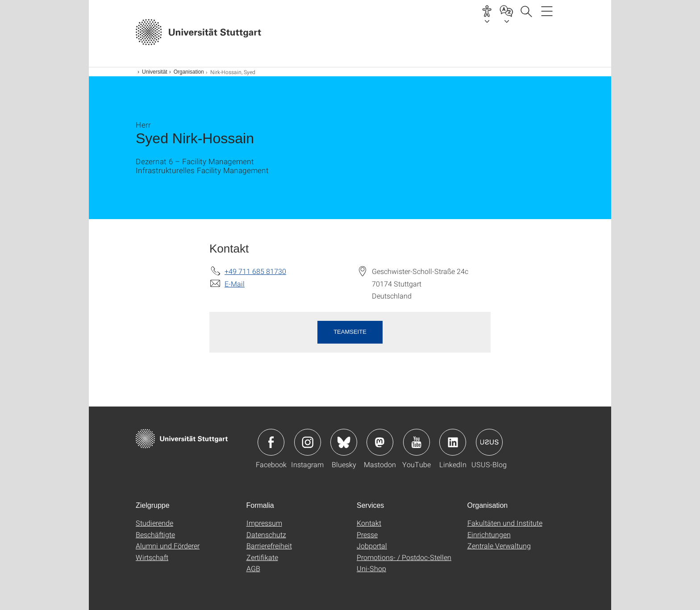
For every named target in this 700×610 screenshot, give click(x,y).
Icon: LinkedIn (453, 442)
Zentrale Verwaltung (499, 546)
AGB (253, 568)
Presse (367, 534)
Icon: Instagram (308, 442)
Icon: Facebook (271, 442)
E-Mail (235, 284)
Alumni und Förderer (168, 546)
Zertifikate (262, 557)
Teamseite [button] (350, 332)
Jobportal (372, 546)
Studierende (154, 523)
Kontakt (369, 523)
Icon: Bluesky (344, 442)
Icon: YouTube (417, 442)
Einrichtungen (489, 534)
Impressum (264, 523)
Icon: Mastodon (380, 442)
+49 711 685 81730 (255, 271)
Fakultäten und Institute (505, 523)
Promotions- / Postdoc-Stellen (404, 557)
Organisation (189, 72)
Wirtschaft (152, 557)
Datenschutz (266, 534)
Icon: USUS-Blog (489, 442)
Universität (155, 72)
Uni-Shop (371, 568)
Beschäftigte (155, 534)
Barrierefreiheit (269, 546)
